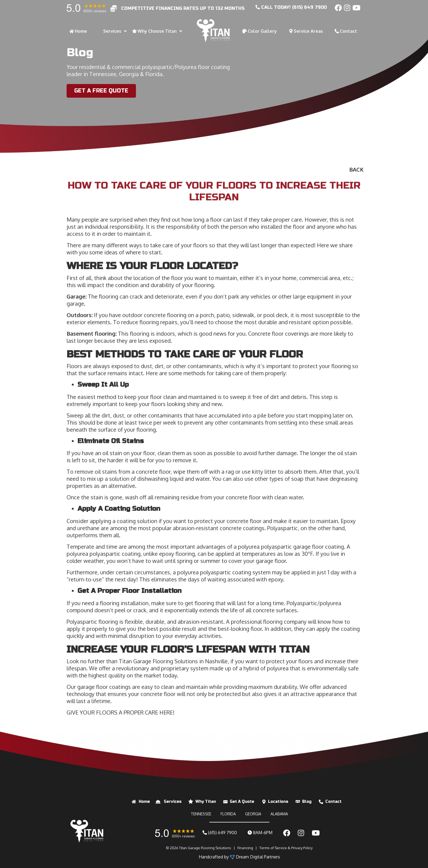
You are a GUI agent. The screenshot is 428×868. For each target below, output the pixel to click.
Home (144, 802)
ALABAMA (279, 814)
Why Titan (206, 802)
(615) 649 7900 (220, 833)
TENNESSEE (201, 814)
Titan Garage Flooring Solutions (205, 848)
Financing (245, 848)
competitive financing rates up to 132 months (183, 8)
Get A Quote (242, 802)
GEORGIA (253, 814)
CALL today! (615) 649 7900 (291, 7)
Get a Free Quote (100, 91)
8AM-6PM (260, 833)
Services (173, 802)
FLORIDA (228, 814)
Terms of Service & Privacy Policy (286, 848)
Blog (307, 802)
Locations (278, 802)
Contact (333, 802)
